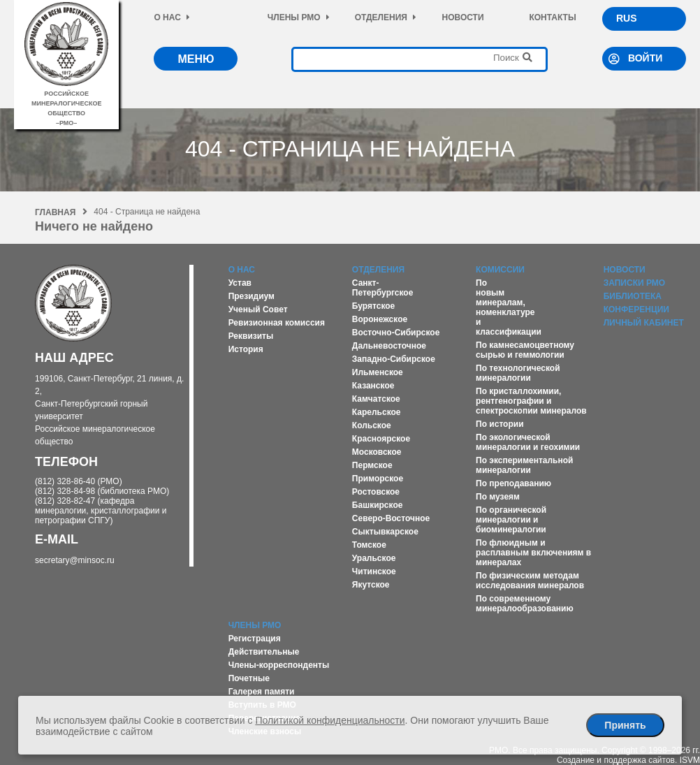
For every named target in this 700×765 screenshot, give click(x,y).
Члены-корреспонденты (279, 665)
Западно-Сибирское (394, 359)
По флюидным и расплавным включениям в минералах (533, 553)
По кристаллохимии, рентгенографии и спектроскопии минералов (531, 401)
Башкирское (378, 505)
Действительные (264, 652)
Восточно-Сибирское (396, 333)
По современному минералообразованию (525, 604)
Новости (463, 17)
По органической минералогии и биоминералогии (511, 520)
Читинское (374, 571)
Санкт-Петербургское (383, 288)
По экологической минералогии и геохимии (528, 442)
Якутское (371, 585)
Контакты (552, 17)
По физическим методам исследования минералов (530, 581)
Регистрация (255, 639)
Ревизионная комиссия (277, 323)
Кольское (372, 425)
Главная (61, 212)
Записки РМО (634, 283)
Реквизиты (251, 336)
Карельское (377, 412)
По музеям (498, 497)
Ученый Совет (258, 309)
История (246, 349)
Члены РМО (299, 17)
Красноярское (381, 439)
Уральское (374, 558)
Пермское (372, 465)
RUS (627, 18)
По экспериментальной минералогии (524, 465)
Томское (369, 545)
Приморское (378, 479)
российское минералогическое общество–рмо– (66, 103)
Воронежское (380, 319)
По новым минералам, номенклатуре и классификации (509, 307)
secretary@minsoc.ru (75, 560)
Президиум (251, 296)
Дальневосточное (389, 346)
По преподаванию (513, 483)
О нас (172, 17)
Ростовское (376, 492)
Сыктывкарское (385, 532)
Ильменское (378, 372)
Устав (240, 283)
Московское (377, 452)
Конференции (636, 309)
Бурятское (373, 306)
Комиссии (500, 270)
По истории (500, 424)
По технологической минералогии (518, 373)
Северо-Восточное (391, 518)
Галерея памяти (262, 692)
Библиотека (633, 296)
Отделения (386, 17)
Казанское (373, 386)
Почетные (249, 678)
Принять (625, 725)
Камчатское (376, 399)
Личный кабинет (644, 323)
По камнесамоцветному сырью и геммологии (525, 350)
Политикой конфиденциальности (330, 720)
